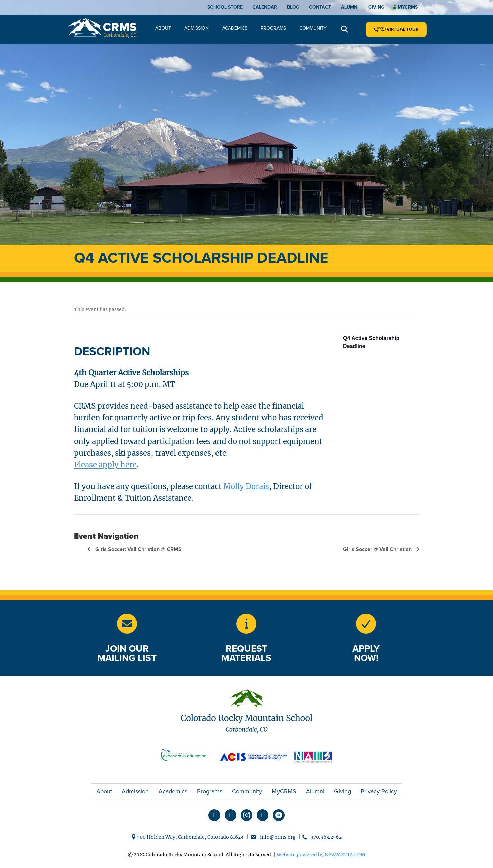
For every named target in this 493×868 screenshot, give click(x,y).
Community (313, 28)
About (163, 28)
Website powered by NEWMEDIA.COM (321, 855)
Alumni (350, 7)
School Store (225, 7)
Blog (293, 7)
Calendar (265, 7)
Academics (235, 28)
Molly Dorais (246, 486)
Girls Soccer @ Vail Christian (378, 549)
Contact (320, 7)
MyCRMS (284, 791)
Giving (376, 7)
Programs (273, 28)
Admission (197, 28)
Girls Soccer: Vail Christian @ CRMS (138, 549)
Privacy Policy (379, 791)
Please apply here (105, 465)
